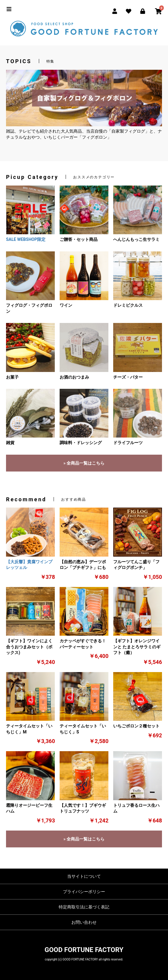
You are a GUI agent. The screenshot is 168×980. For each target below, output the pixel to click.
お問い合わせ (84, 922)
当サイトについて (84, 876)
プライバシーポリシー (84, 892)
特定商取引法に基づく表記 (84, 907)
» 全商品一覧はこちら (84, 463)
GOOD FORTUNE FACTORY (84, 950)
